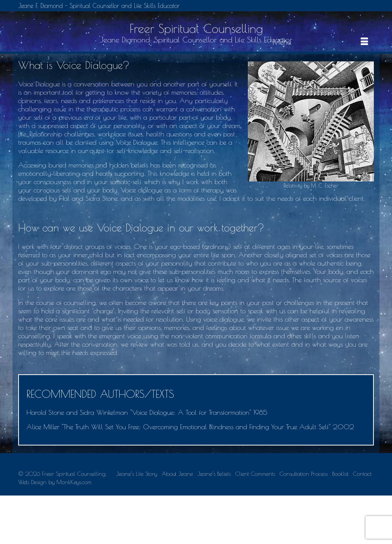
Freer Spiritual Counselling (196, 28)
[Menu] (320, 42)
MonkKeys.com (74, 482)
